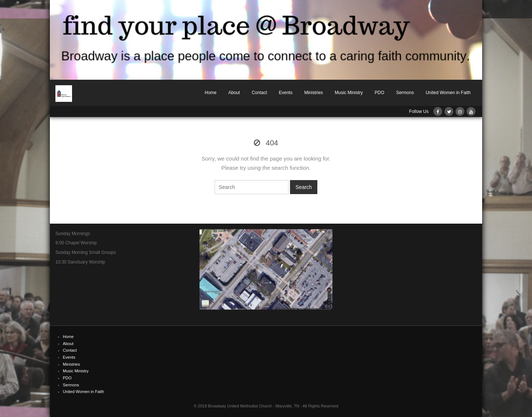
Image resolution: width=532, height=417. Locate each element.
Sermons (405, 93)
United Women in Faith (448, 93)
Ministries (313, 93)
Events (286, 93)
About (234, 93)
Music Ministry (349, 93)
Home (211, 93)
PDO (379, 93)
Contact (259, 93)
